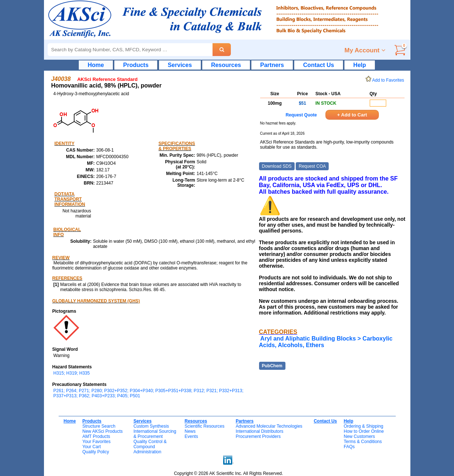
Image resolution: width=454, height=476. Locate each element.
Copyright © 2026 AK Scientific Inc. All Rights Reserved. (229, 473)
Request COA (312, 166)
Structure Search (99, 426)
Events (191, 436)
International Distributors (259, 431)
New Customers (359, 436)
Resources (226, 65)
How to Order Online (364, 431)
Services (180, 65)
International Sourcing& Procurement (155, 434)
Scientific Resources (205, 426)
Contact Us (318, 65)
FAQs (349, 447)
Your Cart (92, 447)
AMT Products (96, 436)
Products (136, 65)
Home (96, 65)
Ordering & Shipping (363, 426)
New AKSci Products (103, 431)
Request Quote (301, 115)
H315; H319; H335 (72, 373)
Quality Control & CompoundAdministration (150, 447)
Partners (272, 65)
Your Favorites (97, 442)
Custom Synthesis (151, 426)
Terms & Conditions (363, 442)
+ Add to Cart (352, 115)
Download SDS (277, 166)
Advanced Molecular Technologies (269, 426)
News (190, 431)
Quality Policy (96, 452)
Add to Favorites (386, 80)
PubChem (272, 366)
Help (360, 65)
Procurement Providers (258, 436)
